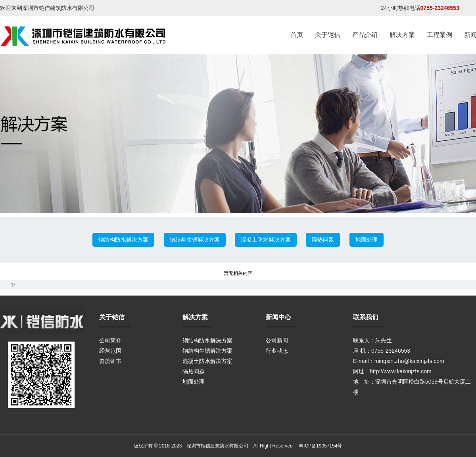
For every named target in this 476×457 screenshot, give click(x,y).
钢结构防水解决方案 (123, 240)
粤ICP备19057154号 (320, 446)
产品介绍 (365, 35)
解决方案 (402, 35)
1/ (13, 285)
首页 (297, 35)
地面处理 (367, 240)
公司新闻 (277, 340)
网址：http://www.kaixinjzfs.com (392, 371)
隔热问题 (323, 240)
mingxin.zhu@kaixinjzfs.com (409, 361)
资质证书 (110, 361)
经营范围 (110, 351)
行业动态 (277, 351)
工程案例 (440, 35)
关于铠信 (328, 35)
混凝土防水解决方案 (266, 240)
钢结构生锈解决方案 (195, 240)
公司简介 (110, 340)
